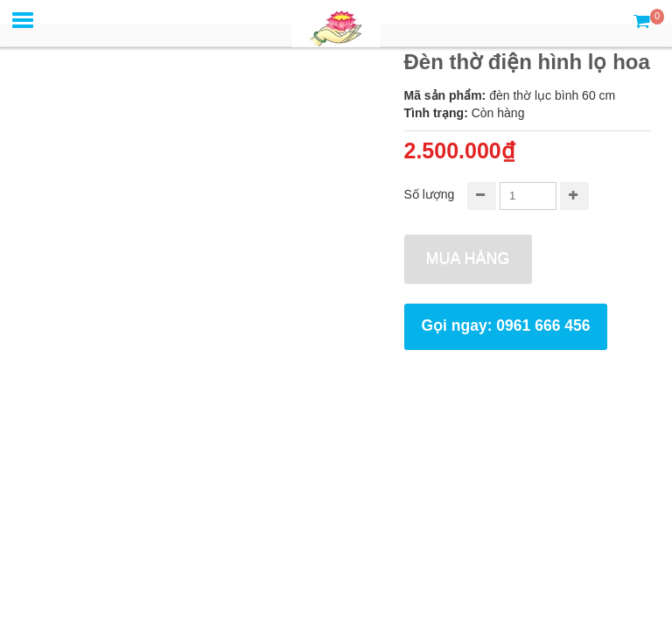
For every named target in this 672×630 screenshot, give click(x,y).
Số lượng (430, 194)
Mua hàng (468, 258)
